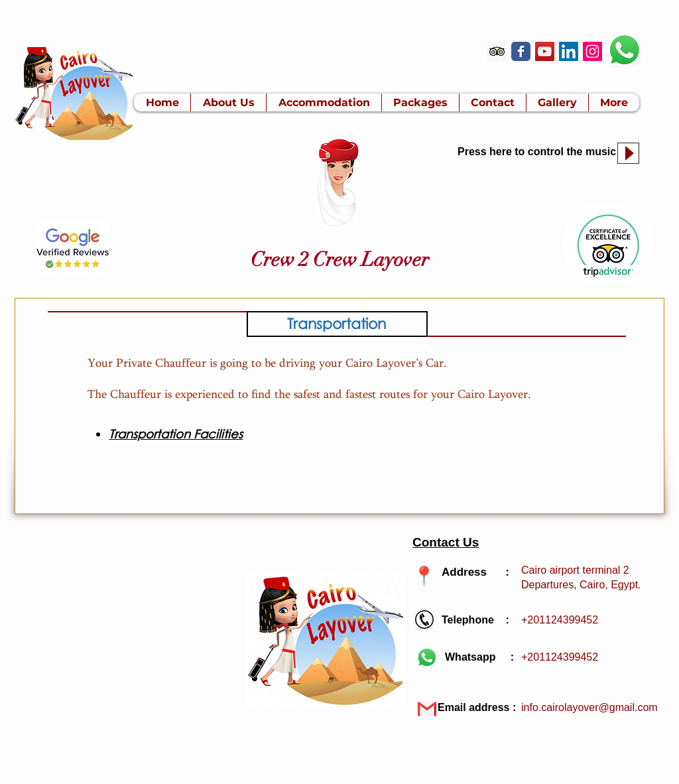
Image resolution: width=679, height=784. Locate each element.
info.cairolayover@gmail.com (589, 707)
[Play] (628, 153)
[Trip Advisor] (497, 51)
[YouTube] (545, 51)
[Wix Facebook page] (521, 51)
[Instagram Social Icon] (592, 51)
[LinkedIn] (569, 51)
